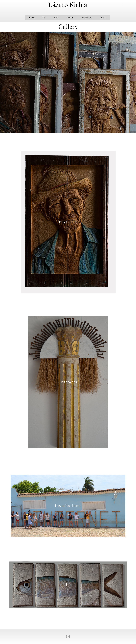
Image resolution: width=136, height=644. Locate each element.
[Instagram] (68, 637)
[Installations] (68, 506)
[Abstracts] (68, 382)
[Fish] (68, 585)
